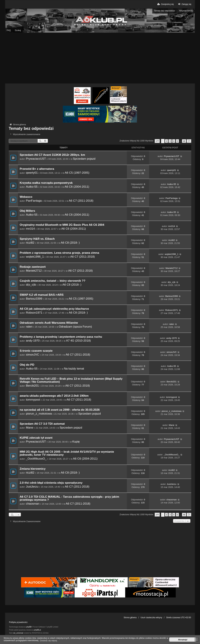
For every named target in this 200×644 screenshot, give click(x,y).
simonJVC (33, 355)
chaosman (33, 504)
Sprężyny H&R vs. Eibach (37, 239)
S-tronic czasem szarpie (36, 351)
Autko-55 (32, 187)
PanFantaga (34, 201)
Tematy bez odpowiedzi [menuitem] (165, 11)
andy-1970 (33, 341)
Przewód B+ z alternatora (37, 169)
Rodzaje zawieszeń (33, 267)
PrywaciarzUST (36, 159)
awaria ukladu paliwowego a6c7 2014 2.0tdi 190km (54, 396)
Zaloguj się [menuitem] (184, 4)
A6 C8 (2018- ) (70, 243)
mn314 (30, 229)
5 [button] (177, 141)
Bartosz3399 (34, 299)
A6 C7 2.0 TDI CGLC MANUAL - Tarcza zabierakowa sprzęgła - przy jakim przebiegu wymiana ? (69, 498)
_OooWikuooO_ (36, 459)
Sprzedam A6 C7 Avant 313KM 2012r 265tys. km (52, 155)
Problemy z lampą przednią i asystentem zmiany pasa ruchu (61, 337)
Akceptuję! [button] (183, 640)
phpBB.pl (37, 630)
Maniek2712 (34, 271)
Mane (30, 428)
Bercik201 (32, 386)
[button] (157, 141)
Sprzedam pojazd (84, 159)
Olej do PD (27, 365)
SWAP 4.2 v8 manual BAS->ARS (42, 295)
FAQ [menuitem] (9, 30)
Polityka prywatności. (19, 622)
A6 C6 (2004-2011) (77, 187)
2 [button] (166, 141)
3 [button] (170, 141)
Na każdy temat (74, 369)
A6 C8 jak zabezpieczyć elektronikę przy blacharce (54, 309)
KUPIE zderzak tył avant (36, 438)
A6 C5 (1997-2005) (77, 173)
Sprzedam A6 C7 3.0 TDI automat (42, 424)
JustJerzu (32, 487)
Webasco (26, 197)
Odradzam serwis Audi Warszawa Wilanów (49, 323)
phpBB (29, 627)
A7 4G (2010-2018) (78, 341)
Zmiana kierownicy (33, 469)
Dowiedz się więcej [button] (48, 641)
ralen (29, 327)
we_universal (18, 633)
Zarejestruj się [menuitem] (165, 4)
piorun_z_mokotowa (39, 414)
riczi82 (30, 243)
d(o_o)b (31, 285)
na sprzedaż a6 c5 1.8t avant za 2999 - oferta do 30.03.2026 (60, 410)
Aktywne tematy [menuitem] (186, 11)
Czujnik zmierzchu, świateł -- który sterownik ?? (53, 281)
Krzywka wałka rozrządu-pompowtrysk (46, 183)
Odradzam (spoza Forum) (75, 327)
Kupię (76, 442)
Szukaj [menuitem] (18, 30)
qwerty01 (32, 173)
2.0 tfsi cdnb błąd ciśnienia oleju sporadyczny (51, 483)
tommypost (33, 400)
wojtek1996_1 (35, 257)
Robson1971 (34, 313)
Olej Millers (27, 211)
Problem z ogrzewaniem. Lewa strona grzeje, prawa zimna (59, 253)
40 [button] (184, 141)
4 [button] (174, 141)
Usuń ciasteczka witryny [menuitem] (151, 618)
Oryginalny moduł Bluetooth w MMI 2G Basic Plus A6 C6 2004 (62, 225)
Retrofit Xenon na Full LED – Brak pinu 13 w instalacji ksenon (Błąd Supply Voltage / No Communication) (71, 380)
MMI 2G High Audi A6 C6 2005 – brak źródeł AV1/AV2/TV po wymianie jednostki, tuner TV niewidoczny (67, 453)
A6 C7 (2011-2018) (81, 201)
